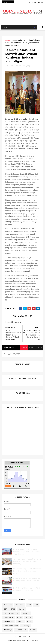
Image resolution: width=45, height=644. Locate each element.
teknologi (8, 630)
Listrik (19, 618)
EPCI (13, 609)
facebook (38, 348)
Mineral (28, 618)
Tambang (25, 626)
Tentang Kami (21, 630)
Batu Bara (20, 605)
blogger (24, 348)
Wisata (33, 630)
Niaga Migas (9, 622)
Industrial (26, 614)
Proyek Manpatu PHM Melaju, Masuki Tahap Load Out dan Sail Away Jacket (27, 552)
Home (8, 40)
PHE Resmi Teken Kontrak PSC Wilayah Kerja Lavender (26, 590)
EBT (6, 609)
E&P (36, 605)
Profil (29, 622)
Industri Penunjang (26, 40)
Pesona (20, 622)
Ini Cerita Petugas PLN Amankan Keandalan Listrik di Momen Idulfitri (27, 572)
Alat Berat (8, 605)
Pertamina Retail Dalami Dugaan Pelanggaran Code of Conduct (27, 580)
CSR (29, 605)
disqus (31, 348)
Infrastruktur (9, 618)
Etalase (14, 40)
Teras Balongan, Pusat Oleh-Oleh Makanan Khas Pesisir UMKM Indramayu (27, 562)
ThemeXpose (20, 641)
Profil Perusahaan (11, 626)
